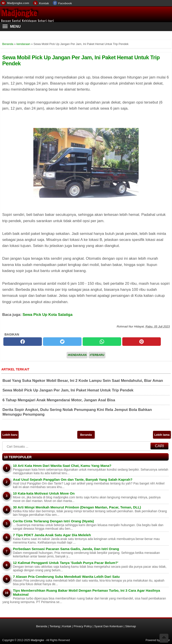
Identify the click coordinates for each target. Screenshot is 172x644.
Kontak (44, 3)
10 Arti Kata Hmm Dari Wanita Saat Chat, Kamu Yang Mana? (62, 466)
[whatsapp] (102, 342)
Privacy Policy (83, 626)
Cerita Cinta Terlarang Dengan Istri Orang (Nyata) (53, 521)
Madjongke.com (18, 3)
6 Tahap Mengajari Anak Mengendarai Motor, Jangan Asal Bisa (59, 400)
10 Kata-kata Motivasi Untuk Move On (44, 493)
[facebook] (23, 342)
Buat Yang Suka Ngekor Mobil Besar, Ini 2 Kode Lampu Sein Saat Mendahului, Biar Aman (83, 381)
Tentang (55, 626)
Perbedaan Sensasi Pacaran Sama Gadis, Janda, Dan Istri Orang (66, 549)
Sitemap (131, 626)
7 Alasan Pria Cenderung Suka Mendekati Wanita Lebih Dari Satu (66, 577)
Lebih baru (10, 435)
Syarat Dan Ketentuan (108, 626)
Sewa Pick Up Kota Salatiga (48, 315)
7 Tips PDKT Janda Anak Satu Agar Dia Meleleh (52, 535)
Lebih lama (162, 435)
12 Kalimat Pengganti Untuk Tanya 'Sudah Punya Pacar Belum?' (66, 563)
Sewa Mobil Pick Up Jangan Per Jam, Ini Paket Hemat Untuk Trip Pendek (81, 60)
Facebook (65, 3)
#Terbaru (97, 355)
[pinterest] (142, 342)
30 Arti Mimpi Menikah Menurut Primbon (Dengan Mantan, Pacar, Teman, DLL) (77, 507)
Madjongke (19, 13)
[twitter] (62, 342)
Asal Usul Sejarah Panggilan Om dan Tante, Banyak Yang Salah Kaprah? (73, 479)
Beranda (86, 435)
